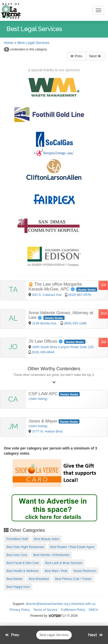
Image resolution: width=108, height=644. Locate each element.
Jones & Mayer (44, 421)
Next (95, 56)
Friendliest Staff (17, 539)
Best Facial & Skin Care (23, 563)
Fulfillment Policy (73, 610)
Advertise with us (83, 604)
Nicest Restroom (85, 571)
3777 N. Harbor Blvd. (47, 431)
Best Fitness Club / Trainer (73, 579)
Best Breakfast (39, 579)
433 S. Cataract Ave (47, 295)
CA (13, 399)
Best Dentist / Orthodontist (51, 555)
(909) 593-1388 (75, 323)
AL (13, 318)
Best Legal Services (33, 43)
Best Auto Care (17, 555)
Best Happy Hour (18, 587)
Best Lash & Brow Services (64, 563)
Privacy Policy (20, 610)
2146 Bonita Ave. (45, 323)
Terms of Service (46, 610)
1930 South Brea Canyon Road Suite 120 (63, 347)
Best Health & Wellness (22, 571)
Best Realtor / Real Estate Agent (72, 547)
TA (13, 290)
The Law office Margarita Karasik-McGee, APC (55, 287)
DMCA (93, 610)
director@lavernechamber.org (47, 604)
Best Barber (15, 579)
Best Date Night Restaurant (25, 547)
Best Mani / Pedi (56, 571)
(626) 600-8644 (43, 352)
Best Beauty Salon (47, 539)
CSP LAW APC (44, 394)
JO (13, 347)
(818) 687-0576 (80, 295)
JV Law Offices (46, 341)
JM (13, 426)
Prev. (77, 56)
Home (9, 43)
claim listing (38, 399)
